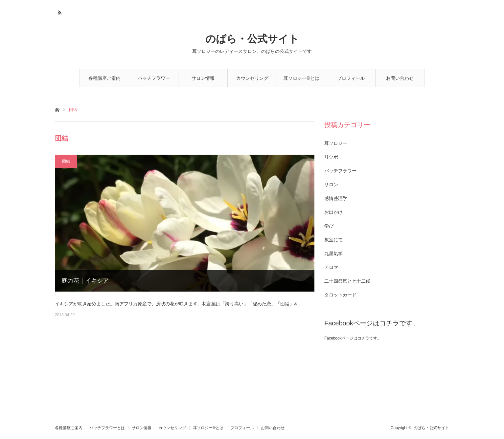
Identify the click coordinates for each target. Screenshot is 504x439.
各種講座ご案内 (104, 78)
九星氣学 (333, 253)
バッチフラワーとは (154, 81)
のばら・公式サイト (252, 39)
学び (329, 226)
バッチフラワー (340, 171)
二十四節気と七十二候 (347, 281)
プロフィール (351, 78)
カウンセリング (252, 78)
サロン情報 (203, 78)
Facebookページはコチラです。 (372, 323)
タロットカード (340, 295)
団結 (66, 161)
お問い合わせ (400, 78)
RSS (59, 11)
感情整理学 (336, 198)
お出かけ (333, 212)
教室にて (333, 240)
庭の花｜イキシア (85, 281)
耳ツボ (331, 157)
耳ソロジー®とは (301, 78)
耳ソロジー (336, 143)
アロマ (331, 267)
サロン (331, 185)
